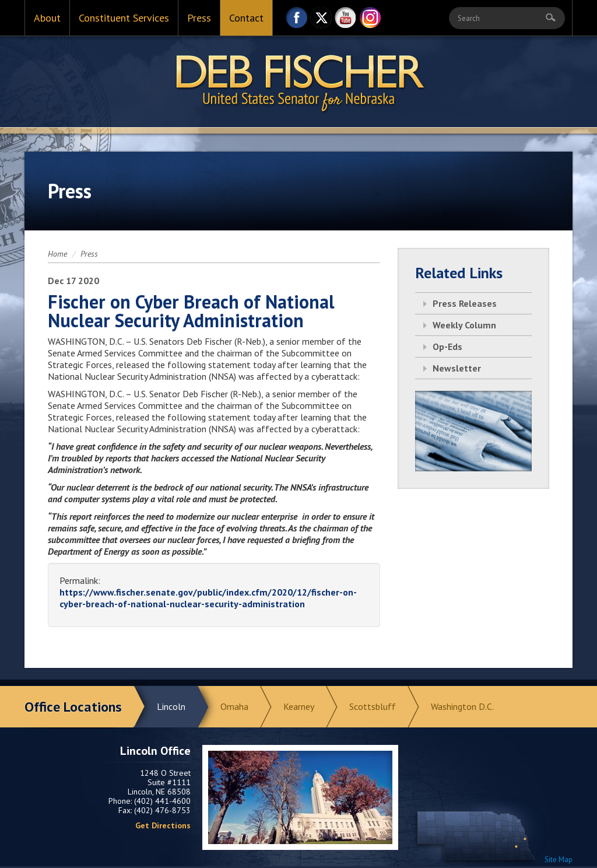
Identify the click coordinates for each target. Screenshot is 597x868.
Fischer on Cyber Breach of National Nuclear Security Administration (191, 311)
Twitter (321, 21)
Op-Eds (447, 346)
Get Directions (163, 825)
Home (57, 254)
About (47, 18)
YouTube (346, 21)
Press (199, 18)
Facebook (297, 21)
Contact (246, 18)
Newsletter (457, 368)
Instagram (370, 21)
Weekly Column (464, 325)
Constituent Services (124, 18)
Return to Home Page (298, 82)
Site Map (559, 860)
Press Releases (465, 303)
